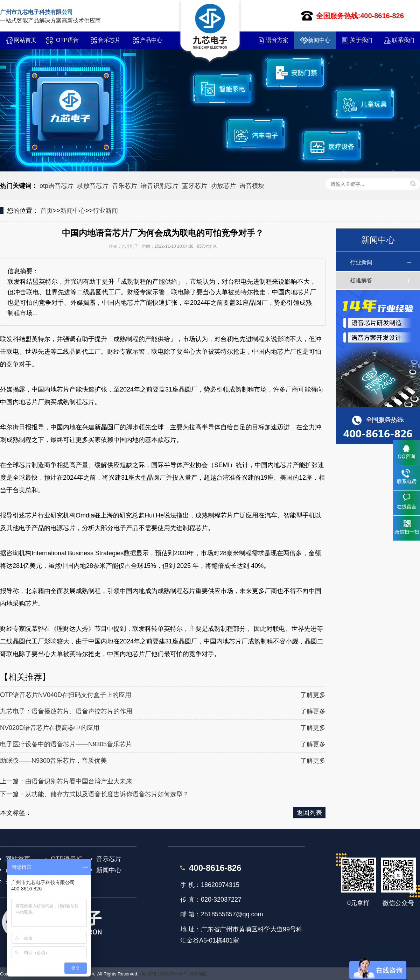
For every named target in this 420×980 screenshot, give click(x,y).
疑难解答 (361, 280)
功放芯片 (223, 186)
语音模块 (252, 186)
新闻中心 (319, 40)
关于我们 (361, 40)
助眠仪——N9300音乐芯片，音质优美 (53, 761)
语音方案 (277, 40)
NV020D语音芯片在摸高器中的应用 (50, 728)
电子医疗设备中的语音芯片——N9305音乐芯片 (66, 744)
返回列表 (309, 813)
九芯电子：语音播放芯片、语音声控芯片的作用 (66, 711)
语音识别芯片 (160, 186)
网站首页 (25, 40)
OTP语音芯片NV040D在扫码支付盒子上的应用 (66, 695)
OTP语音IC (67, 43)
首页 (47, 211)
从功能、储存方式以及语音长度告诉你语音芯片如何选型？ (107, 794)
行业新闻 (105, 211)
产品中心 (151, 40)
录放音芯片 (93, 186)
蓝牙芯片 (195, 186)
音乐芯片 (109, 40)
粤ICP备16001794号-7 (164, 974)
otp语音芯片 (57, 186)
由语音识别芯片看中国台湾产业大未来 (79, 781)
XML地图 (198, 974)
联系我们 (403, 40)
